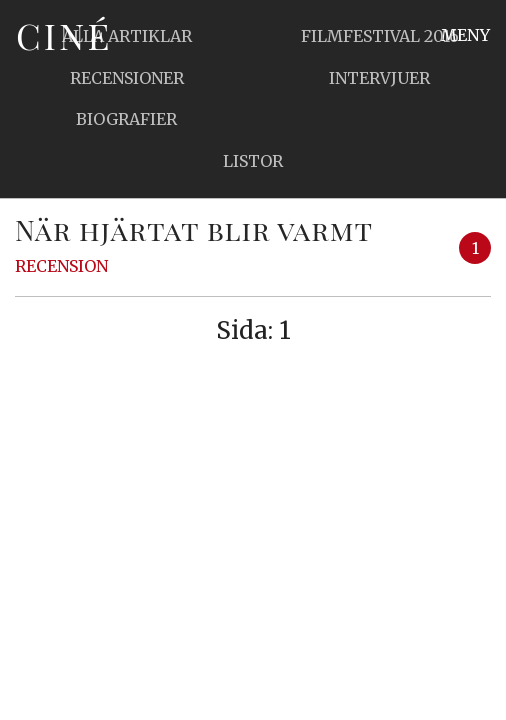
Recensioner (127, 78)
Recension (61, 266)
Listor (253, 161)
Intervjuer (379, 78)
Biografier (126, 119)
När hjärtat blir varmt (194, 229)
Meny (465, 35)
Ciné (64, 35)
